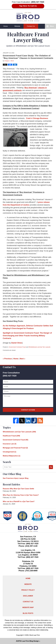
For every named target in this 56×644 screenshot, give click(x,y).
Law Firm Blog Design (27, 641)
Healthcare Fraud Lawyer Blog (28, 17)
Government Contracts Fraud (17, 347)
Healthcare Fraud (11, 436)
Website (17, 26)
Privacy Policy (28, 590)
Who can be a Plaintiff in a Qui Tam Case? (19, 501)
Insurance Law (10, 444)
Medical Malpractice (12, 456)
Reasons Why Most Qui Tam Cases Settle (18, 489)
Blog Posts (28, 613)
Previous (7, 359)
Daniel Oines (17, 343)
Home (6, 26)
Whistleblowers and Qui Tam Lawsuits (40, 347)
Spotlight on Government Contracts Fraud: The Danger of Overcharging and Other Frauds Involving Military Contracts (27, 336)
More (52, 26)
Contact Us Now (28, 410)
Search (51, 467)
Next (23, 359)
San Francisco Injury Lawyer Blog (16, 478)
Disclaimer (28, 596)
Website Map (28, 607)
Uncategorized (9, 452)
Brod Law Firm (35, 635)
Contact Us (31, 26)
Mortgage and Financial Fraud (15, 448)
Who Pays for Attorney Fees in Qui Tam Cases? (21, 495)
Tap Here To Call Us (28, 6)
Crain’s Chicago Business (37, 118)
